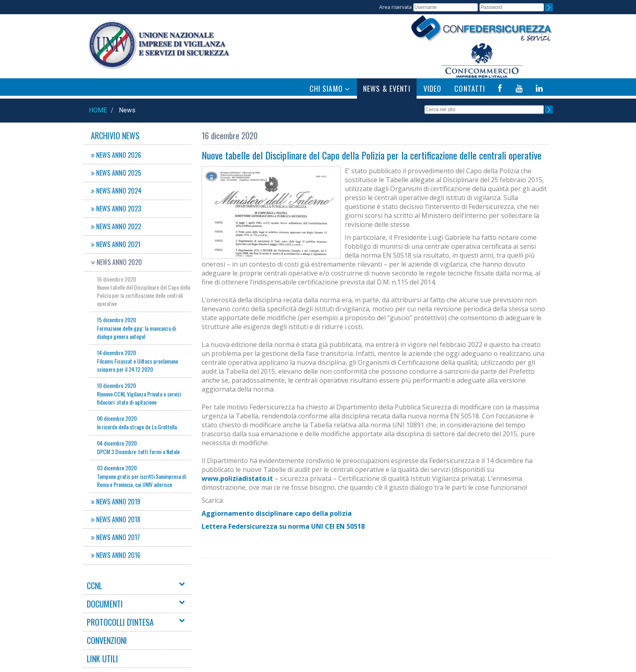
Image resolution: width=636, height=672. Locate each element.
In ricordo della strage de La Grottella (137, 422)
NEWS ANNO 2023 (116, 209)
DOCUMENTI (105, 604)
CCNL (95, 586)
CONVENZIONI (107, 640)
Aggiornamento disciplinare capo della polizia (277, 513)
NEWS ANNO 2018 (116, 519)
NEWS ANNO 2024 (116, 191)
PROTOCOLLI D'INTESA (120, 622)
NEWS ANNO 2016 (116, 555)
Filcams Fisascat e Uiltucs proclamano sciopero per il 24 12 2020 (138, 361)
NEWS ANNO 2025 (116, 173)
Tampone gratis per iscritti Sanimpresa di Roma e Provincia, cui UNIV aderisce (142, 476)
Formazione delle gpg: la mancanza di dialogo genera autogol (136, 328)
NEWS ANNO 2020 (116, 262)
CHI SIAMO (330, 88)
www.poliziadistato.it (237, 478)
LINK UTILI (102, 659)
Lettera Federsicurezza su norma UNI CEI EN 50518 (283, 526)
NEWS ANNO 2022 (116, 226)
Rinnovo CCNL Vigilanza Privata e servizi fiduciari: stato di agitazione (139, 394)
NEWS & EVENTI (387, 88)
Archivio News (115, 136)
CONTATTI (470, 88)
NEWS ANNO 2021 (116, 244)
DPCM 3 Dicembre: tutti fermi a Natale (138, 447)
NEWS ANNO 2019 (116, 502)
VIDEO (433, 88)
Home (98, 110)
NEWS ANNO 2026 (116, 155)
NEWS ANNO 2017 (115, 537)
